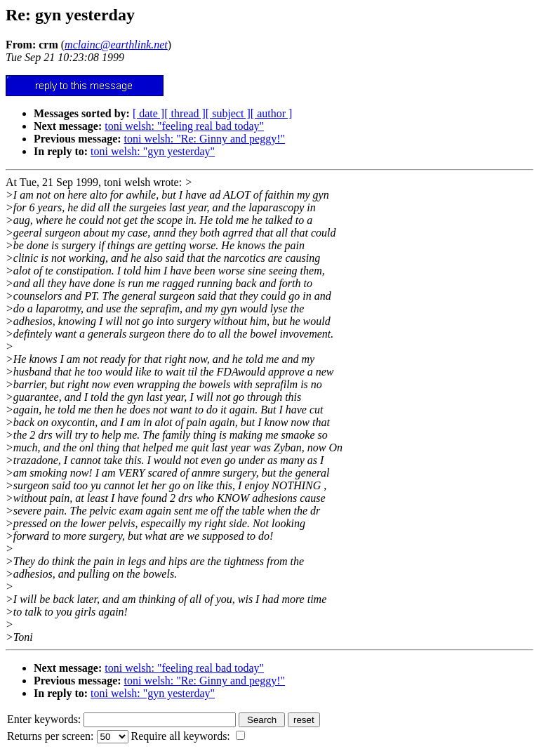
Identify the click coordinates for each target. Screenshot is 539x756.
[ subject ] (228, 113)
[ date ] (148, 113)
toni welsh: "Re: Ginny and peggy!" (205, 139)
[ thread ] (185, 113)
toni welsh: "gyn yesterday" (153, 151)
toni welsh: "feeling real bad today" (184, 126)
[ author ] (272, 113)
